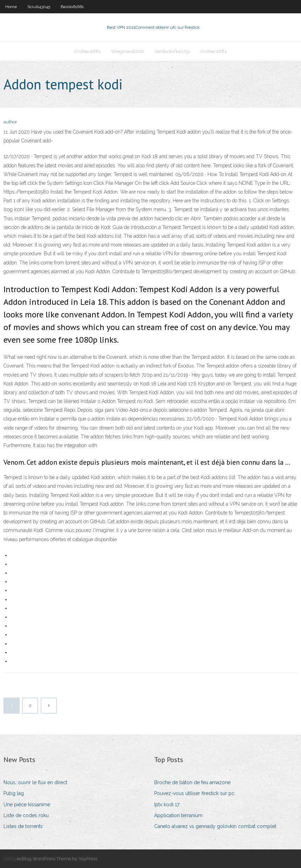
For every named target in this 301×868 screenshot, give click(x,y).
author (10, 122)
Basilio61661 (72, 7)
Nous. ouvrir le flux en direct (35, 782)
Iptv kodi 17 (167, 805)
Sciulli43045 (39, 7)
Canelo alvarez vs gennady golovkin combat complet (215, 826)
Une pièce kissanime (27, 805)
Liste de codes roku (26, 815)
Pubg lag (14, 793)
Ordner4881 (87, 51)
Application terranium (178, 815)
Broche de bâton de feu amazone (192, 782)
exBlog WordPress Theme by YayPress (57, 859)
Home (11, 7)
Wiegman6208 (128, 51)
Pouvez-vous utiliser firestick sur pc (194, 793)
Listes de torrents (23, 826)
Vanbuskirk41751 (172, 51)
